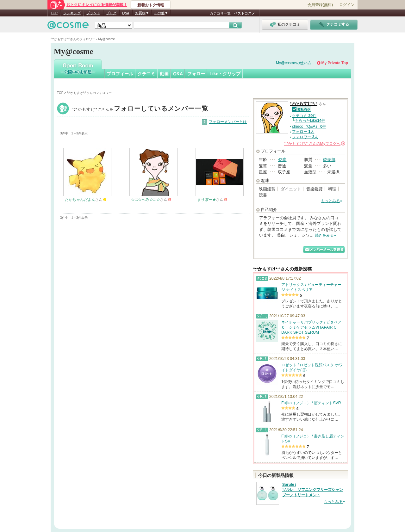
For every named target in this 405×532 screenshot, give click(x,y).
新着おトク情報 (151, 5)
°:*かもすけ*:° (140, 109)
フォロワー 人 (305, 137)
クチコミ (146, 74)
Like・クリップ (225, 74)
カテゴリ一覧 (220, 13)
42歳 (282, 160)
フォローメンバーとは (228, 122)
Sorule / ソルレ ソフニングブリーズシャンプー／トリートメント (313, 490)
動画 (164, 74)
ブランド (93, 13)
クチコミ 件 (304, 116)
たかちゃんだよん (80, 200)
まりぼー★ (207, 200)
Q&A (126, 13)
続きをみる (324, 235)
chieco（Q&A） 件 (309, 127)
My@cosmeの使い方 (294, 63)
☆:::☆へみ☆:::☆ (146, 200)
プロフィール (120, 74)
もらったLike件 (310, 121)
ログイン (347, 5)
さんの (315, 144)
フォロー (196, 74)
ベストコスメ (245, 13)
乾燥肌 (329, 160)
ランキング (72, 13)
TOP (54, 13)
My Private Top (335, 63)
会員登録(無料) (320, 5)
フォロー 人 (303, 132)
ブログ (111, 13)
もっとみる (330, 201)
